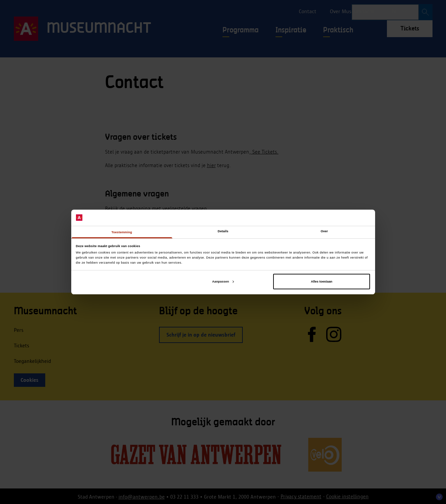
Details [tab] (223, 231)
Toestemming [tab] (122, 232)
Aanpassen (223, 282)
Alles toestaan (322, 282)
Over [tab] (324, 231)
